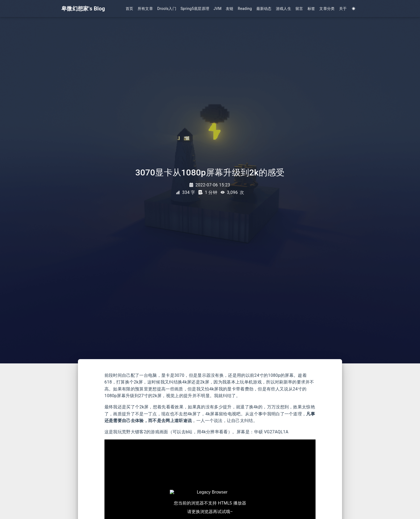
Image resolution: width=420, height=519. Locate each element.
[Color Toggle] (354, 9)
